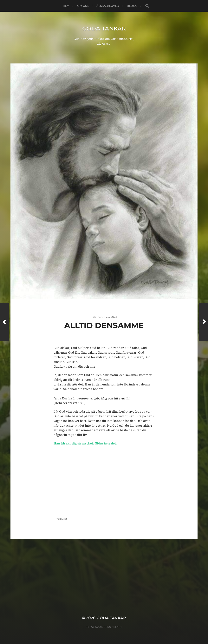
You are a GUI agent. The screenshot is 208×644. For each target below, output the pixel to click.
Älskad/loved (108, 6)
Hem (66, 6)
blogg (132, 6)
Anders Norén (110, 627)
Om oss (83, 6)
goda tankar (104, 29)
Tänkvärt (61, 519)
